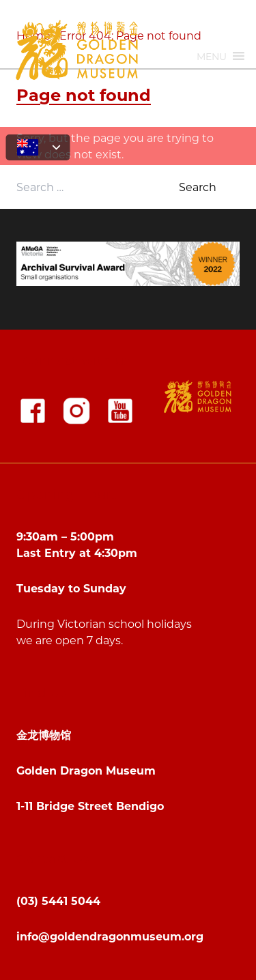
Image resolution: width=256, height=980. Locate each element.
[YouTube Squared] (120, 411)
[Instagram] (76, 411)
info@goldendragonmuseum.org (110, 936)
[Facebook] (33, 411)
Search (198, 187)
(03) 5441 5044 (58, 900)
